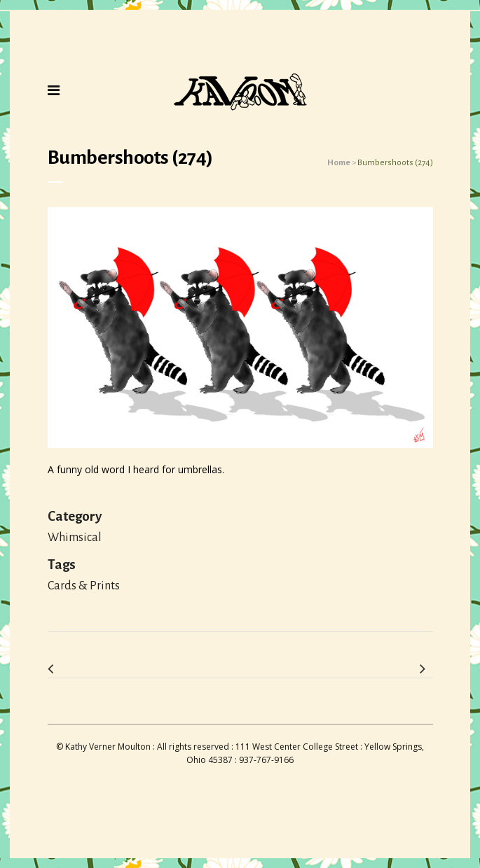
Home (339, 163)
